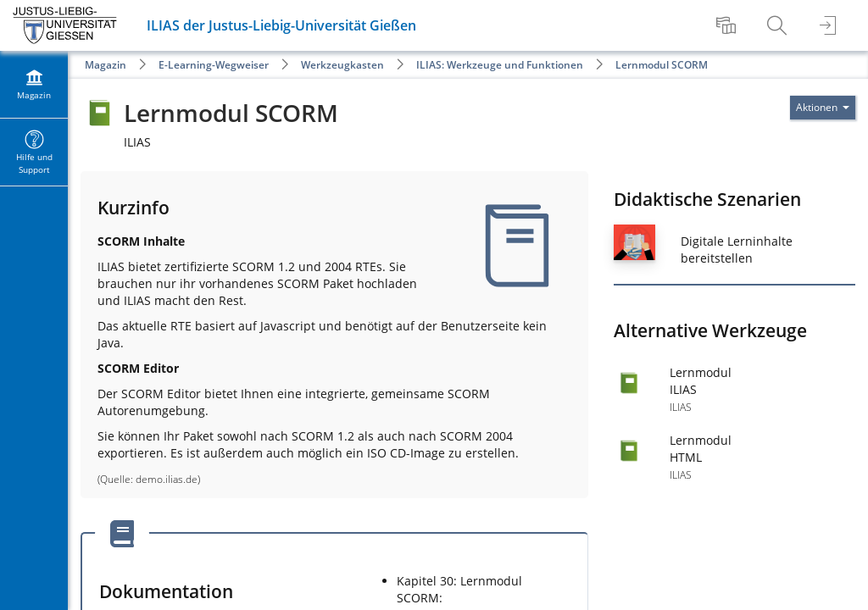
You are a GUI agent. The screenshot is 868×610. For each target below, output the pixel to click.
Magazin (106, 65)
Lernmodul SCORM (662, 65)
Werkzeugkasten (342, 65)
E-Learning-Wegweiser (214, 65)
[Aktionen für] (823, 108)
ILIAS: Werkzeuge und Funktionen (500, 65)
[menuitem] (728, 25)
